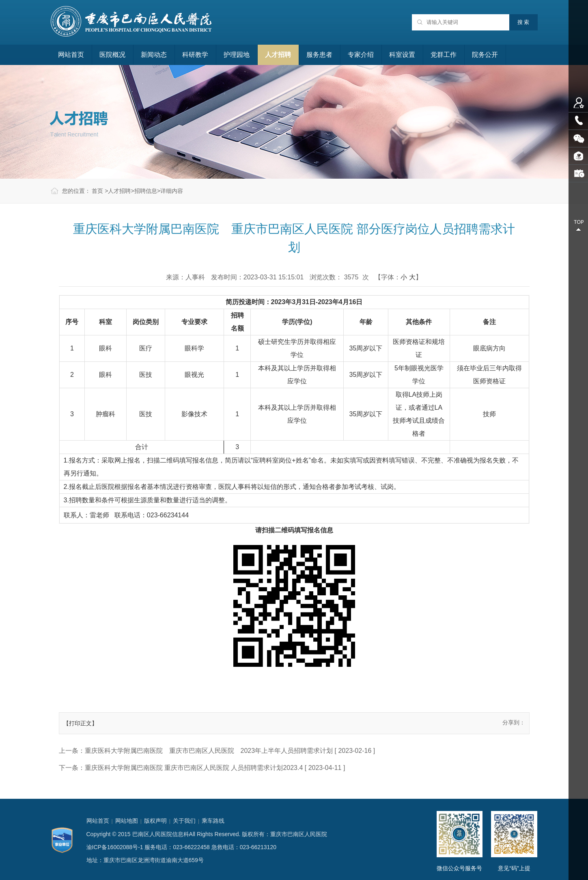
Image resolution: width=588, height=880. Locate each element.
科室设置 (402, 55)
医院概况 (112, 55)
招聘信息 (146, 191)
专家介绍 (361, 55)
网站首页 (71, 55)
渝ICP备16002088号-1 (115, 847)
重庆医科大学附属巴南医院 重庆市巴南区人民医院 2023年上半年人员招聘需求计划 (209, 751)
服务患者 (319, 55)
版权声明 (155, 821)
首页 (97, 191)
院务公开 (485, 55)
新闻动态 (154, 55)
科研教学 (195, 55)
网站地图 (127, 821)
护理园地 (237, 55)
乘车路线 (213, 821)
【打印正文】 (80, 723)
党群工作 (444, 55)
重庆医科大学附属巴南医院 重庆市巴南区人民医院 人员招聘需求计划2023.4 (194, 768)
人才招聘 (278, 55)
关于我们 (184, 821)
